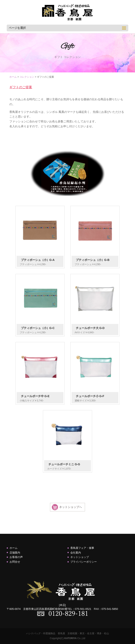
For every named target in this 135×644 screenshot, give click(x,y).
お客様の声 (16, 557)
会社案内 (76, 553)
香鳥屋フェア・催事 (82, 548)
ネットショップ (80, 557)
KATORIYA (70, 638)
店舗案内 (15, 553)
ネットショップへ (71, 507)
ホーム (14, 548)
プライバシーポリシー (84, 562)
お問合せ (15, 562)
